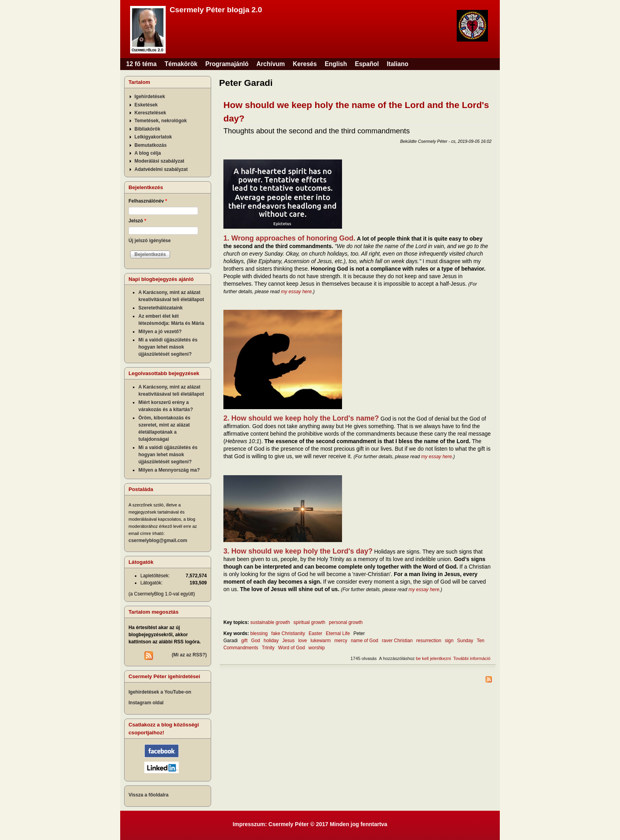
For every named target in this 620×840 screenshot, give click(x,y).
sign (449, 641)
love (302, 641)
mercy (341, 641)
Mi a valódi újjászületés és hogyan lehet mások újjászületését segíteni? (168, 347)
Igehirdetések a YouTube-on (160, 692)
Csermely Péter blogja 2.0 (216, 10)
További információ (472, 658)
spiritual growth (309, 622)
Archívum (271, 64)
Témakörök (181, 64)
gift (244, 641)
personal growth (346, 622)
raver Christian (397, 641)
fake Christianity (288, 633)
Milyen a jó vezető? (160, 332)
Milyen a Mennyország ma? (169, 470)
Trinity (268, 648)
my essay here (296, 292)
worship (317, 648)
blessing (259, 633)
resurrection (429, 641)
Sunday (465, 641)
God (256, 641)
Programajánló (227, 64)
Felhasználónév (148, 201)
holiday (271, 641)
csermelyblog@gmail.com (158, 540)
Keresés (305, 64)
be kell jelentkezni (434, 658)
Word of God (291, 648)
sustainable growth (270, 622)
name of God (364, 641)
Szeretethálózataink (161, 308)
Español (367, 64)
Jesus (288, 641)
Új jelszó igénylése (150, 241)
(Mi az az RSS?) (189, 655)
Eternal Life (338, 633)
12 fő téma (141, 64)
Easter (315, 633)
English (336, 64)
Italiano (398, 64)
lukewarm (320, 641)
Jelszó (137, 221)
